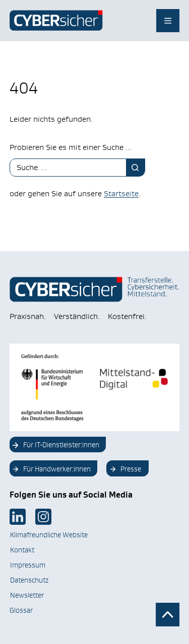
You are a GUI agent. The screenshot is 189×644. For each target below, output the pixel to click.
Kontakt (22, 550)
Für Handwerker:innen (57, 469)
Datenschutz (29, 580)
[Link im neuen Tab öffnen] (18, 517)
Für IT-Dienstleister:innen (61, 445)
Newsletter (27, 595)
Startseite (121, 193)
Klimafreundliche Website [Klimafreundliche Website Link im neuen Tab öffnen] (49, 535)
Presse (131, 469)
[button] (18, 626)
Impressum (28, 565)
